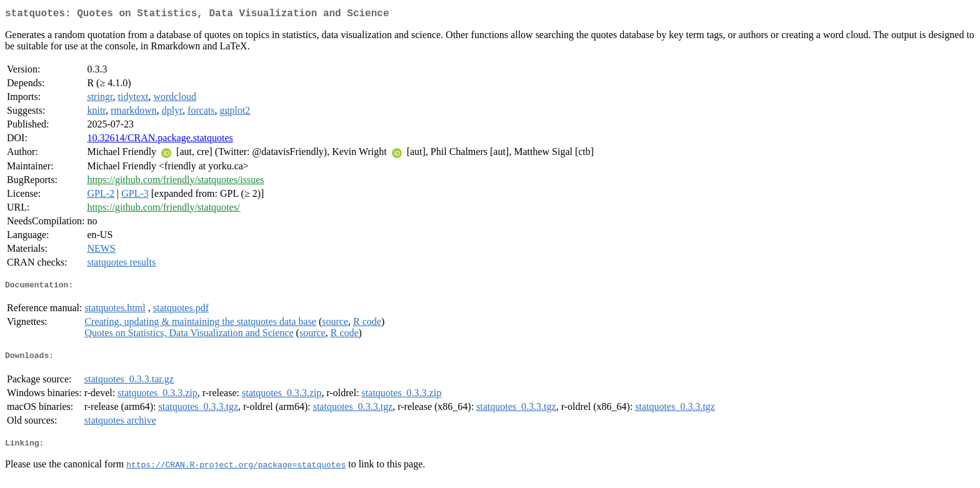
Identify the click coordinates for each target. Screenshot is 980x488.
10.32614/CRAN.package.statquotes (160, 140)
